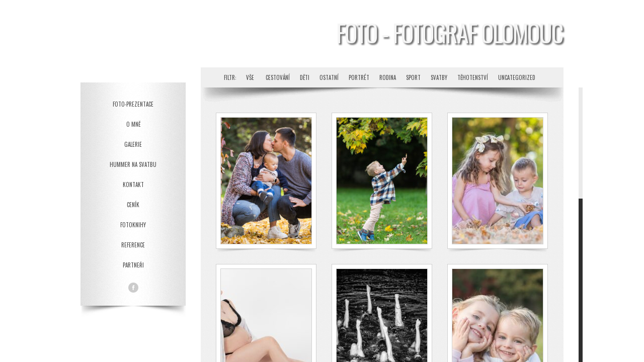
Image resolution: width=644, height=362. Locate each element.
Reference (133, 245)
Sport (413, 77)
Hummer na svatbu (133, 164)
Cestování (278, 77)
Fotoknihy (133, 225)
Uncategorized (517, 77)
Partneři (133, 265)
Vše (250, 77)
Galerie (133, 144)
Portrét (359, 77)
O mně (133, 124)
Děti (305, 77)
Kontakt (133, 185)
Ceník (133, 205)
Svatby (439, 77)
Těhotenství (473, 77)
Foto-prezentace (133, 104)
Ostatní (329, 77)
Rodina (388, 77)
